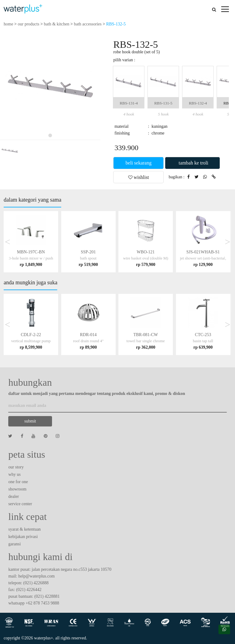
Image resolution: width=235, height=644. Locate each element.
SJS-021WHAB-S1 (203, 258)
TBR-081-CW (145, 341)
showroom (17, 489)
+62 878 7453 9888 (42, 603)
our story (16, 467)
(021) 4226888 (36, 583)
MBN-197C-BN (31, 258)
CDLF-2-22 (31, 341)
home (8, 24)
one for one (18, 482)
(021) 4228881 (47, 596)
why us (14, 474)
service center (20, 504)
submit (30, 421)
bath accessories (88, 24)
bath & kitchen (56, 24)
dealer (13, 496)
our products (28, 24)
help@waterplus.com (37, 576)
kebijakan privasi (23, 537)
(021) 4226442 (29, 590)
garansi (14, 544)
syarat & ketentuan (24, 529)
